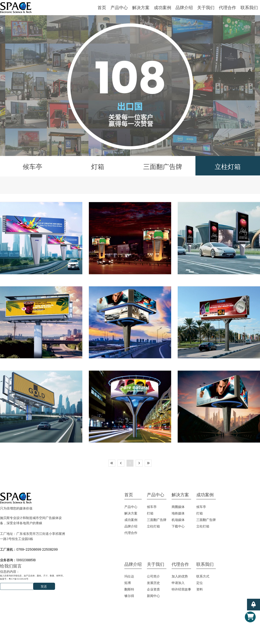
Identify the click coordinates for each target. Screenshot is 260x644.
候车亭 (152, 507)
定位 (200, 583)
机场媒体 (178, 520)
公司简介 (153, 576)
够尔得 (129, 596)
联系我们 (249, 8)
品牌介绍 (184, 8)
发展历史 (153, 583)
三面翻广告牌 (157, 520)
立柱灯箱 (153, 526)
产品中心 (119, 8)
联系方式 (203, 576)
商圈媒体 (178, 507)
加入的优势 (180, 576)
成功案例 (162, 8)
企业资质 (153, 589)
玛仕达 (129, 576)
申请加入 (178, 583)
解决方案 (141, 8)
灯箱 (150, 513)
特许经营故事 (181, 589)
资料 (200, 589)
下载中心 (178, 526)
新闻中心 (153, 596)
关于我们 (206, 8)
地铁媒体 (178, 513)
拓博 (128, 583)
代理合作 (227, 8)
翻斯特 (129, 589)
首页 (102, 8)
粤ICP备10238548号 (19, 579)
